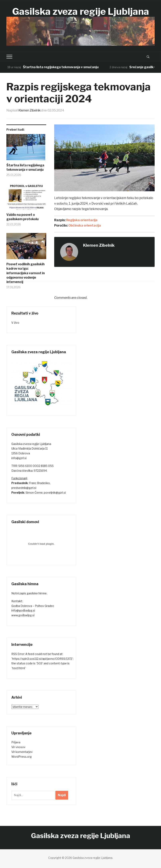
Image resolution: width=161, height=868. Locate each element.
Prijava (16, 742)
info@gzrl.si (19, 458)
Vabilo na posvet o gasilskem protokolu (23, 217)
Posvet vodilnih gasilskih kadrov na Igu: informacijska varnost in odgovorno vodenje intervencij (26, 273)
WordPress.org (22, 756)
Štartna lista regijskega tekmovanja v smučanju (61, 67)
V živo (15, 323)
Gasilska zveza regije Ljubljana (81, 11)
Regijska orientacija (82, 220)
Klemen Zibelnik (31, 110)
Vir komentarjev (22, 752)
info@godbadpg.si (23, 610)
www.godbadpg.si (23, 615)
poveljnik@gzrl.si (55, 492)
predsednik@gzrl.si (24, 488)
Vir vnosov (18, 747)
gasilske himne (37, 593)
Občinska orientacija (85, 225)
